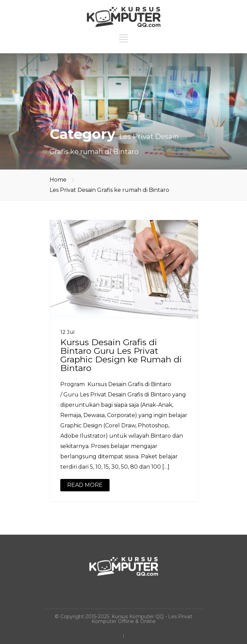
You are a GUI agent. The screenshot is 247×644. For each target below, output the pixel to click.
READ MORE (85, 485)
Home (58, 180)
